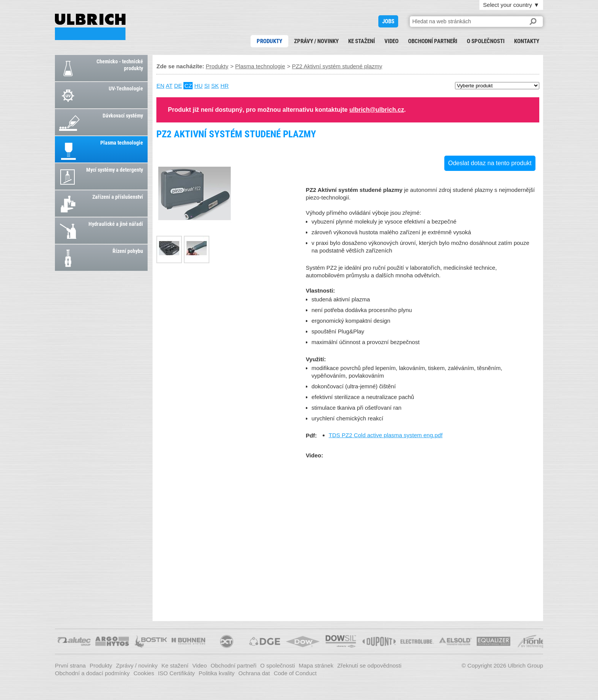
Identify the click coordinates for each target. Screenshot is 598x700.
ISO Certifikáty (176, 673)
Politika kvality (217, 673)
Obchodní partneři (433, 41)
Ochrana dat (254, 673)
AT (169, 86)
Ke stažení (362, 41)
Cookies (144, 673)
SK (215, 86)
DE (178, 86)
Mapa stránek (316, 665)
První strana (70, 665)
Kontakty (527, 41)
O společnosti (486, 41)
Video (391, 41)
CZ (188, 86)
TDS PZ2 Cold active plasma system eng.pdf (386, 435)
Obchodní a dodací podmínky (92, 673)
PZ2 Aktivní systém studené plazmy (90, 27)
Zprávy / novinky (316, 41)
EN (160, 86)
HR (225, 86)
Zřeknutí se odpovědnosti (369, 665)
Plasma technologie (260, 66)
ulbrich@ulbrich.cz (377, 110)
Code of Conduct (295, 673)
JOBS (388, 21)
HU (199, 86)
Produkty (269, 41)
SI (207, 86)
